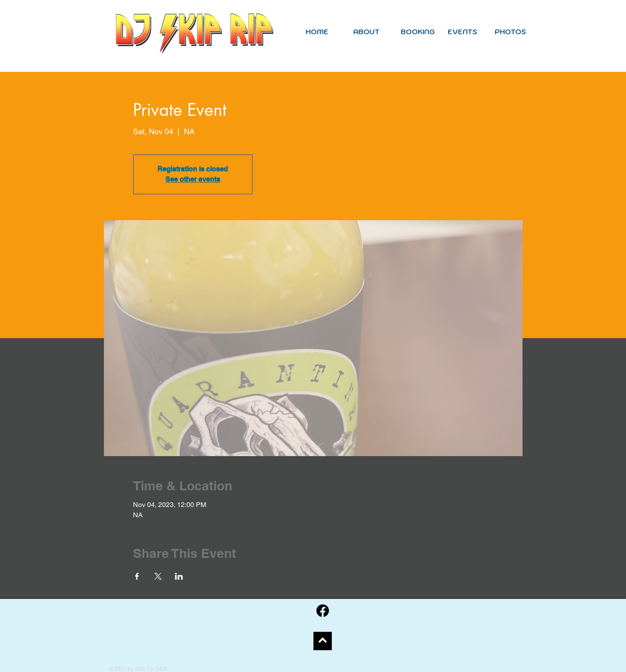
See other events (193, 179)
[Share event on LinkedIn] (179, 576)
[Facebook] (323, 611)
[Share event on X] (158, 576)
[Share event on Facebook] (137, 576)
